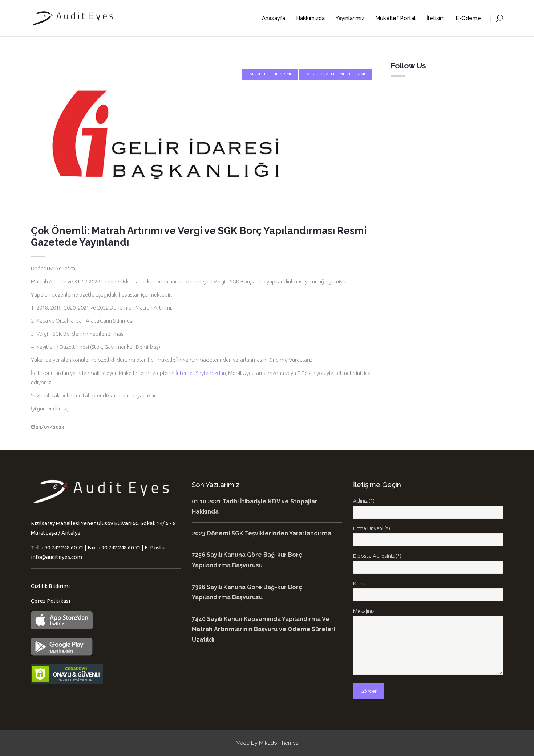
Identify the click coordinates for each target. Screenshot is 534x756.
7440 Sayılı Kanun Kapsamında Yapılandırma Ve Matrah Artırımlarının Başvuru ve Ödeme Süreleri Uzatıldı (264, 629)
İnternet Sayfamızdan (201, 373)
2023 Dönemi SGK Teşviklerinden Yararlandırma (262, 533)
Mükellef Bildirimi (270, 74)
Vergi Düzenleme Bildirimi (336, 74)
